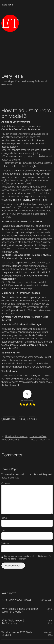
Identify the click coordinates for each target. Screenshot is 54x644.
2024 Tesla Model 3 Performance (13, 622)
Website (5, 543)
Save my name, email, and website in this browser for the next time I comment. (28, 557)
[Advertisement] (27, 53)
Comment (7, 483)
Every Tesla (7, 5)
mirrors (32, 419)
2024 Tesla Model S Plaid (16, 600)
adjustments (9, 419)
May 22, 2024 (47, 600)
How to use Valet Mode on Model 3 (38, 438)
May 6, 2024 (50, 610)
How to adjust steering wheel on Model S (15, 438)
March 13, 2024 (48, 634)
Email (4, 530)
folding (22, 419)
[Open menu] (51, 5)
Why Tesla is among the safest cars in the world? (20, 610)
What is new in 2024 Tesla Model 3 (17, 634)
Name (4, 518)
